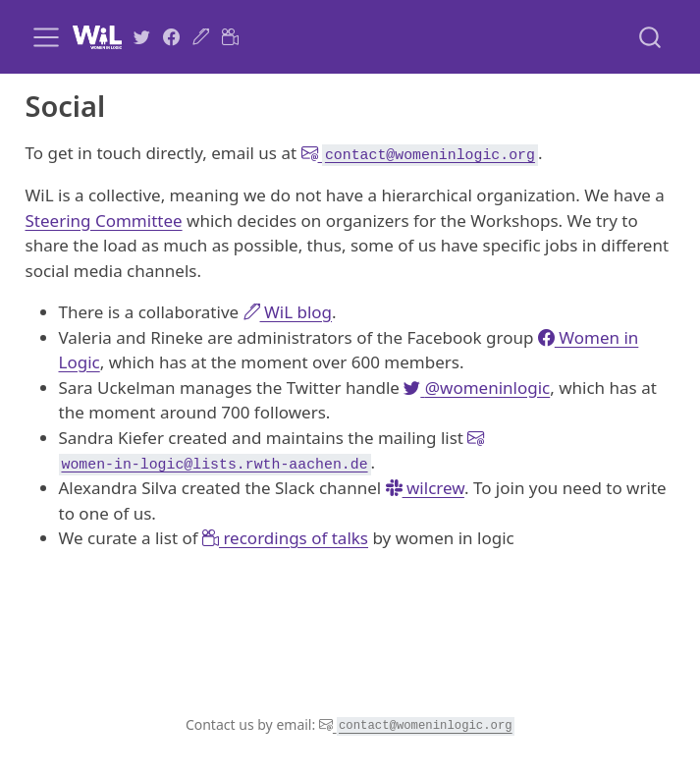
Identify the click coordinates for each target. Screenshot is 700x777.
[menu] (46, 37)
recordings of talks (285, 538)
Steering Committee (104, 221)
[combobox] (651, 37)
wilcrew (425, 488)
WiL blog (288, 312)
